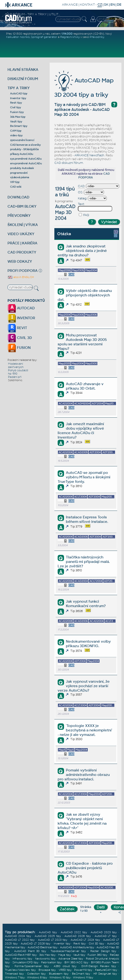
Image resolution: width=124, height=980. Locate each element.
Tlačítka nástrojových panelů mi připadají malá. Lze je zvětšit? (84, 562)
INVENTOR (21, 318)
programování (19, 173)
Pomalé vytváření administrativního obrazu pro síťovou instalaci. (84, 775)
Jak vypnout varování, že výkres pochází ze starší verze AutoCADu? (84, 686)
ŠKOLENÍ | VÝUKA (23, 225)
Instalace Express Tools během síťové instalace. (87, 519)
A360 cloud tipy (65, 966)
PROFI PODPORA (23, 271)
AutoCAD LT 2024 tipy (85, 940)
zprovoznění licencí (22, 140)
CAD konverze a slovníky (25, 145)
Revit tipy (16, 103)
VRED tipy (65, 970)
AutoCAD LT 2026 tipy (36, 944)
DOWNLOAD (18, 197)
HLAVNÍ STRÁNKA (23, 70)
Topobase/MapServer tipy (68, 951)
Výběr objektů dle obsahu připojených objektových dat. (85, 295)
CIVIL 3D (20, 338)
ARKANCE (70, 5)
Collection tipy (36, 974)
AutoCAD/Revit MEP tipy (21, 955)
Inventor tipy (18, 98)
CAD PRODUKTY (22, 252)
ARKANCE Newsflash (89, 155)
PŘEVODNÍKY (19, 216)
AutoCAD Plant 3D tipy (30, 951)
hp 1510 (13, 374)
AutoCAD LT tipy (106, 936)
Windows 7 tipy (15, 977)
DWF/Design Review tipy (99, 966)
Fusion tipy (17, 112)
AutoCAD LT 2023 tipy (53, 940)
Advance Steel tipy (71, 959)
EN (113, 5)
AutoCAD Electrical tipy (42, 947)
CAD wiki (16, 187)
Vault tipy (16, 121)
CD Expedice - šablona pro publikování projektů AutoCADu (85, 868)
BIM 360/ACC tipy (76, 962)
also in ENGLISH (21, 277)
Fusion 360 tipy (97, 955)
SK (106, 5)
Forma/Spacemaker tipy (32, 966)
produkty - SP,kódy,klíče (24, 149)
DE (119, 5)
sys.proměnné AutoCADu (26, 159)
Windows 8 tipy (37, 977)
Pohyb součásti (18, 370)
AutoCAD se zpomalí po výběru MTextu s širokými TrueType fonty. (84, 477)
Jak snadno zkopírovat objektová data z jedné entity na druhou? (82, 251)
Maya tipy (64, 955)
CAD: (82, 186)
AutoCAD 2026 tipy (78, 936)
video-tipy (16, 135)
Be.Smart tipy (19, 126)
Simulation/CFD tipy (25, 962)
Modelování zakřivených (16, 365)
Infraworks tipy (22, 959)
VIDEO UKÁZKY (21, 234)
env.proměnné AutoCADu (26, 163)
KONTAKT (87, 5)
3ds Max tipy (18, 117)
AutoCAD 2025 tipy (48, 936)
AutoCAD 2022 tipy (74, 932)
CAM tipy (16, 131)
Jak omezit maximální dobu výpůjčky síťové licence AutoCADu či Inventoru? (81, 431)
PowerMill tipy (83, 970)
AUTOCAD (21, 308)
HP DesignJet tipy (105, 974)
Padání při (15, 377)
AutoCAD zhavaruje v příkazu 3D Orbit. (85, 386)
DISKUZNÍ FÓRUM (23, 79)
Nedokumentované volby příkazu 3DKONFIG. (88, 644)
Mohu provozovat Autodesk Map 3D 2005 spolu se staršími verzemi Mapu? (82, 342)
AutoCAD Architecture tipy (77, 947)
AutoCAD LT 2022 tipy (20, 940)
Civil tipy (16, 107)
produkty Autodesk (22, 168)
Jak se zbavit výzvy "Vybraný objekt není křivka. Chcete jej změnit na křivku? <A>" (82, 821)
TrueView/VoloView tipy (20, 970)
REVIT (17, 328)
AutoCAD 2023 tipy (104, 932)
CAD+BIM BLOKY (22, 206)
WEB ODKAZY (20, 261)
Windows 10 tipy (60, 977)
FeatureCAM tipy (106, 970)
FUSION (19, 348)
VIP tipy (15, 182)
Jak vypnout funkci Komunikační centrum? (86, 604)
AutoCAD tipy (19, 93)
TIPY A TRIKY (19, 88)
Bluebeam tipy (59, 974)
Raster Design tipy (103, 951)
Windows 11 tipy (83, 977)
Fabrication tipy (51, 962)
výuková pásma (20, 177)
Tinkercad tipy (14, 974)
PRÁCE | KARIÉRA (22, 243)
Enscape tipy (47, 970)
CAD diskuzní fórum (69, 163)
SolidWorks (15, 380)
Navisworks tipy (45, 959)
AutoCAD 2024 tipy (18, 936)
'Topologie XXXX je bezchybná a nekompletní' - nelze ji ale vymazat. (85, 730)
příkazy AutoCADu (22, 154)
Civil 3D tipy (96, 944)
